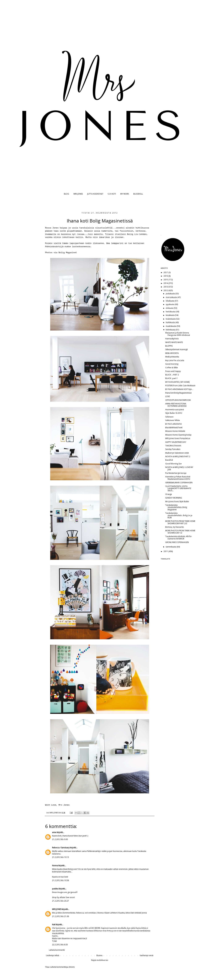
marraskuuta (172, 297)
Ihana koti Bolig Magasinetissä (178, 393)
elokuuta (170, 308)
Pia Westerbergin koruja (176, 473)
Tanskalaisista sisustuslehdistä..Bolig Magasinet (176, 507)
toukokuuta (171, 319)
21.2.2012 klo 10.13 (60, 857)
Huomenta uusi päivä (175, 409)
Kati (54, 925)
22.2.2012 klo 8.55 (60, 945)
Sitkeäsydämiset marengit (176, 349)
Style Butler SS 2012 (174, 413)
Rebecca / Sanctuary (61, 848)
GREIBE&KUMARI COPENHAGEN (179, 483)
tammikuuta (171, 547)
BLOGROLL (138, 194)
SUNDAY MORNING (174, 498)
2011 (166, 551)
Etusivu (99, 955)
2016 (166, 276)
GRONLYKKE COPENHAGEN (177, 542)
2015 (166, 280)
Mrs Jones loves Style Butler (177, 502)
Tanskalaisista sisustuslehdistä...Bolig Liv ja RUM (179, 515)
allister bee (64, 897)
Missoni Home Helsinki (175, 431)
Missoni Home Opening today (178, 435)
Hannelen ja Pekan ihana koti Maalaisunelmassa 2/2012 (178, 478)
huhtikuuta (171, 322)
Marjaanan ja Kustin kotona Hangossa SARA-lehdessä (178, 334)
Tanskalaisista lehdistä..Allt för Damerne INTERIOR (178, 537)
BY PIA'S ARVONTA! (174, 424)
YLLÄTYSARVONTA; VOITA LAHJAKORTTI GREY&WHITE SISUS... (178, 488)
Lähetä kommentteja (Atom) (62, 967)
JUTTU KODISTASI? (95, 194)
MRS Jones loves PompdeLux (178, 438)
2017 (166, 272)
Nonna (55, 866)
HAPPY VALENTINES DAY (176, 442)
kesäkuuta (170, 315)
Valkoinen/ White (173, 420)
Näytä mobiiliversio (100, 960)
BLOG (67, 194)
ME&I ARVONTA (172, 353)
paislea (55, 889)
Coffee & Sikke (172, 368)
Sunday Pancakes (173, 449)
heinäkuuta (171, 312)
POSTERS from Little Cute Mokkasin (180, 386)
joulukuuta (171, 294)
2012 (166, 290)
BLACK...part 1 (171, 378)
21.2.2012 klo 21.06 (60, 916)
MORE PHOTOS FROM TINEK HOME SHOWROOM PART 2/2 (180, 522)
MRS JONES (78, 194)
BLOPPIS (169, 346)
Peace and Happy (173, 371)
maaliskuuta (171, 326)
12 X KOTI (112, 194)
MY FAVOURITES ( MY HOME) (177, 382)
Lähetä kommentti (57, 950)
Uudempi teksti (53, 955)
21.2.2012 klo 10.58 (60, 880)
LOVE (168, 396)
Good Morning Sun (173, 464)
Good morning (172, 364)
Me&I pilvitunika (172, 357)
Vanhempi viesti (147, 955)
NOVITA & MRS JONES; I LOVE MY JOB (179, 468)
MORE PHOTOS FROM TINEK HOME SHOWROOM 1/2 (180, 532)
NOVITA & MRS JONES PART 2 (178, 456)
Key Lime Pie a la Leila (175, 360)
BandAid (169, 460)
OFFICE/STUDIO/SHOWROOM (178, 400)
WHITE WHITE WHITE (174, 342)
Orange (169, 494)
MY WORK (125, 194)
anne (54, 832)
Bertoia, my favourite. (175, 527)
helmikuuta (171, 330)
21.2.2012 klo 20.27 (60, 901)
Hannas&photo (172, 339)
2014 (166, 283)
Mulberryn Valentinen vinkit (177, 453)
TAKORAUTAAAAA (173, 446)
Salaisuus (169, 417)
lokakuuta (170, 301)
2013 (166, 287)
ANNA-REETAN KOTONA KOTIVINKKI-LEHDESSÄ (176, 405)
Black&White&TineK (174, 428)
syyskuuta (170, 304)
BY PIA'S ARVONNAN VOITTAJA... (179, 389)
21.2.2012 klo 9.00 (60, 839)
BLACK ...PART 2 (172, 375)
